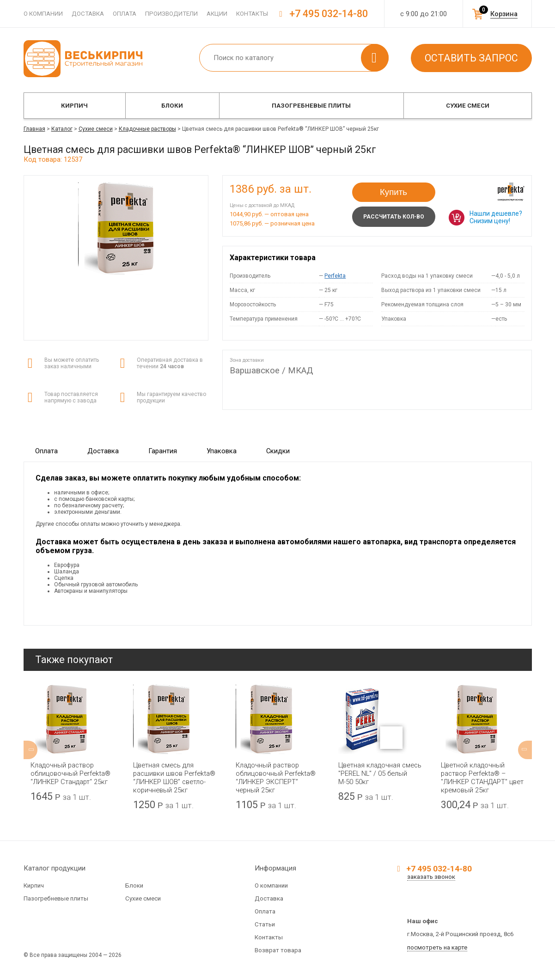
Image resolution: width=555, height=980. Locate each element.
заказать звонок (431, 877)
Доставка (88, 14)
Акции (217, 14)
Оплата (125, 14)
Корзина (504, 14)
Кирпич (74, 106)
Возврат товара (278, 950)
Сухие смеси (468, 106)
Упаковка (222, 451)
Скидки (278, 451)
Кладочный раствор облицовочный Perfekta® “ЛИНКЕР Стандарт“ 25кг (70, 773)
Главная (34, 129)
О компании (43, 14)
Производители (171, 14)
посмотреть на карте (437, 947)
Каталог (62, 129)
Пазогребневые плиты (311, 106)
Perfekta (335, 276)
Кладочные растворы (147, 129)
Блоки (172, 106)
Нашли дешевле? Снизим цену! (496, 217)
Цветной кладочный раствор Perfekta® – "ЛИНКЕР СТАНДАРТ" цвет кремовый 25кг (482, 778)
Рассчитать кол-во (394, 217)
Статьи (265, 924)
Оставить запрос (471, 58)
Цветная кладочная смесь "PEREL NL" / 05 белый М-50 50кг (380, 773)
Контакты (252, 14)
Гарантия (163, 451)
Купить (393, 192)
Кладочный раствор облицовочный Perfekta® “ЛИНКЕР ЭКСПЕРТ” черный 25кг (276, 778)
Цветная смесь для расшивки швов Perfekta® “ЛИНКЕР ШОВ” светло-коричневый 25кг (174, 778)
